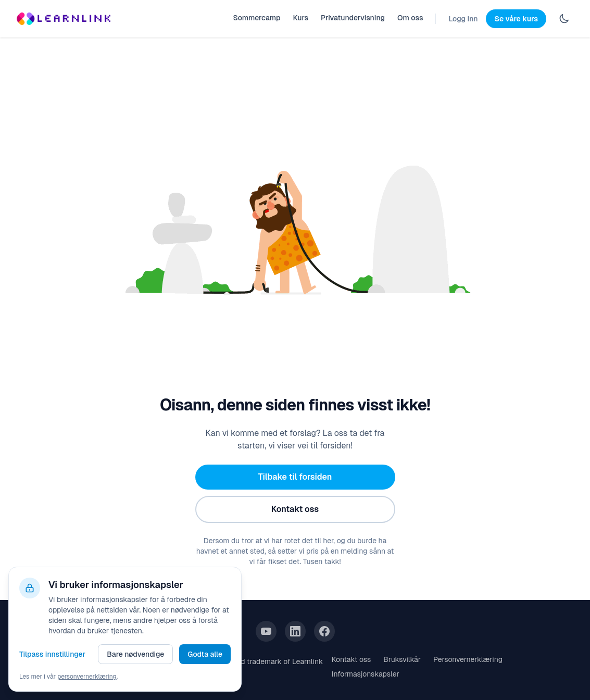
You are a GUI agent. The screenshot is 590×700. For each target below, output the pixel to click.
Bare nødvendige (135, 654)
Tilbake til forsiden (295, 477)
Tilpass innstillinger (52, 654)
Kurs (300, 18)
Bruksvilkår (402, 659)
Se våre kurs (516, 19)
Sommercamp (256, 18)
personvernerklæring (87, 677)
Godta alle (205, 654)
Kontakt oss (295, 509)
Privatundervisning (353, 18)
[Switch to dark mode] (564, 19)
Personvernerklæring (468, 659)
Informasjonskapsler (366, 674)
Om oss (410, 18)
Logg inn (463, 19)
